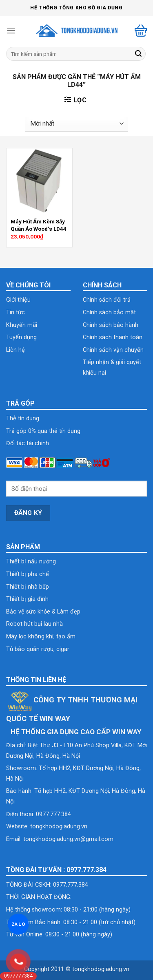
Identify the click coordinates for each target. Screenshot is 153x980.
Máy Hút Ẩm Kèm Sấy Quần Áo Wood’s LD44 (39, 225)
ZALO (18, 924)
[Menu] (11, 30)
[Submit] (138, 54)
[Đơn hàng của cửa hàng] (76, 124)
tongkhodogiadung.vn (59, 827)
